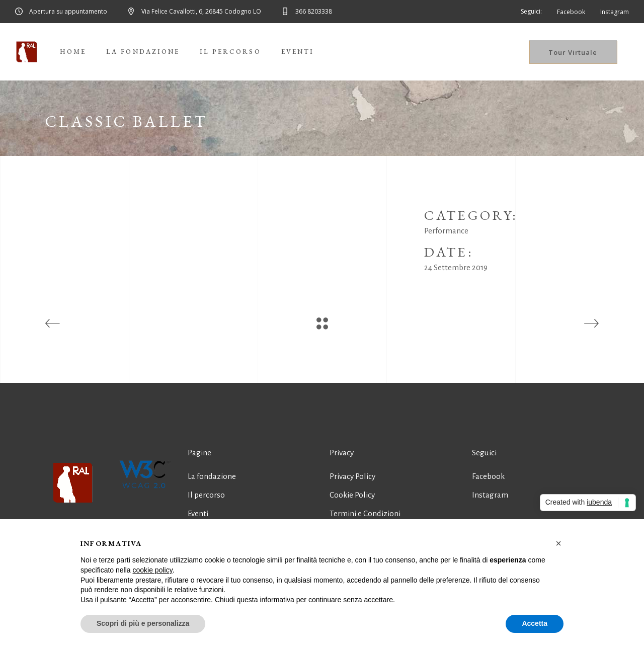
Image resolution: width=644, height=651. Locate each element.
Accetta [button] (535, 623)
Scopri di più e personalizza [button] (143, 623)
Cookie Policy (352, 495)
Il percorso (206, 495)
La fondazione (212, 476)
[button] (558, 543)
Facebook (488, 476)
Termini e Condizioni (365, 513)
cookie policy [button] (153, 570)
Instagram (490, 495)
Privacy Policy (352, 476)
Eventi (198, 513)
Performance (446, 231)
